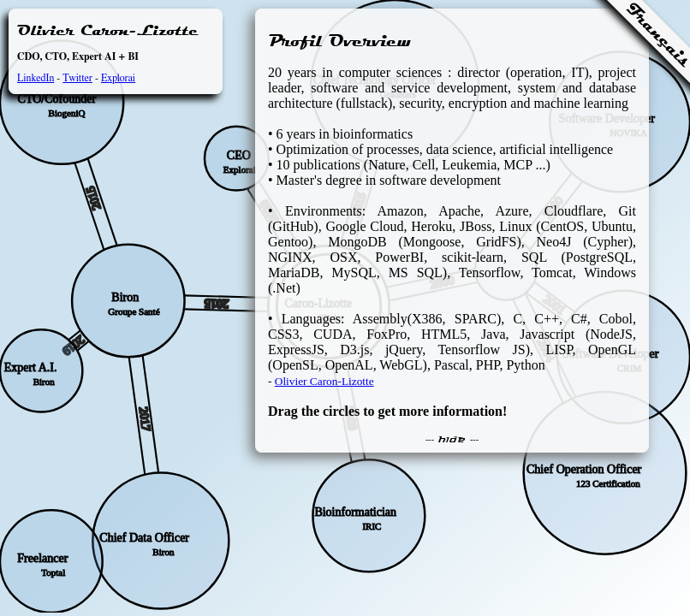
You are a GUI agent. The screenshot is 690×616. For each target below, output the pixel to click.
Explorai (118, 78)
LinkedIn (36, 78)
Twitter (77, 78)
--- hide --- (452, 440)
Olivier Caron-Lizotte (324, 381)
